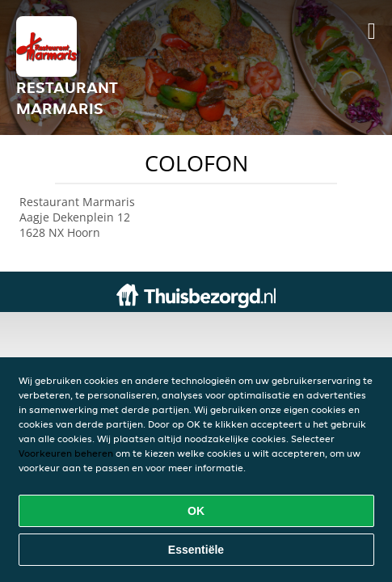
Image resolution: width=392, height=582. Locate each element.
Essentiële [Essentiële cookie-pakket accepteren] (196, 550)
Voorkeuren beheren (66, 453)
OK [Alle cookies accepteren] (196, 511)
